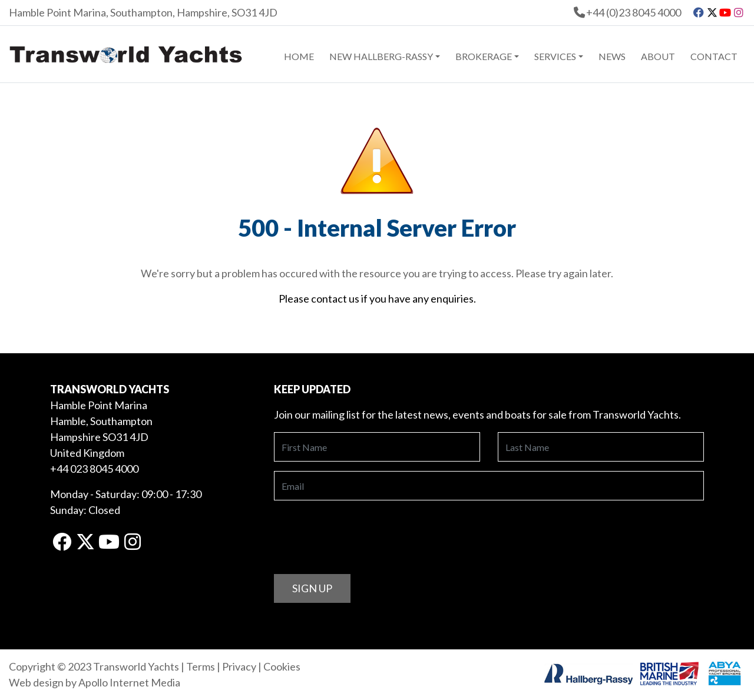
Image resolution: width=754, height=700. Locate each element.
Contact (714, 56)
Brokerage (484, 56)
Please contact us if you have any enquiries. (377, 298)
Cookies (282, 666)
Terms (201, 666)
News (612, 56)
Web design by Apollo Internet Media (95, 682)
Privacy (239, 666)
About (658, 56)
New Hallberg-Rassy (381, 56)
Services (555, 56)
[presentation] (363, 533)
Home (299, 56)
